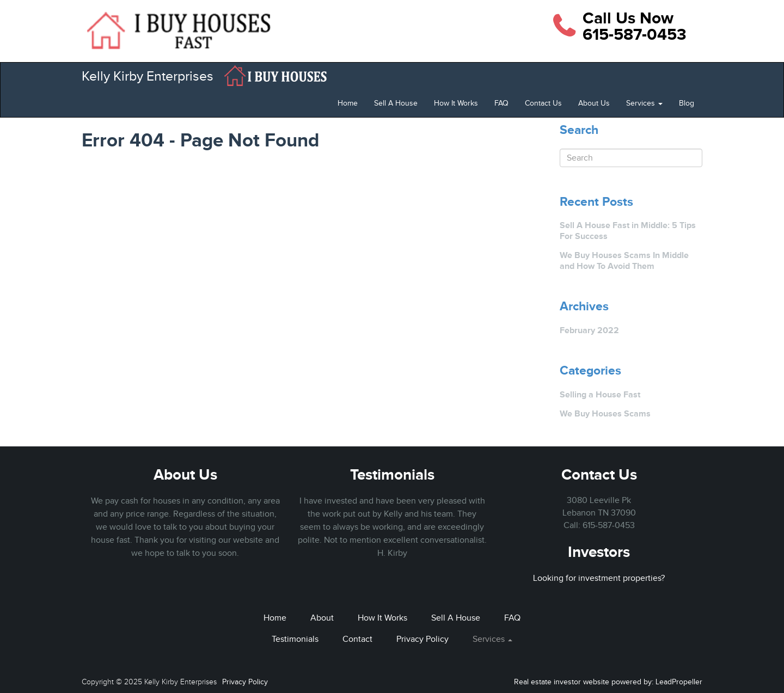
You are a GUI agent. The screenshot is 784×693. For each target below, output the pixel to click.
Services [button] (644, 103)
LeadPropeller (679, 682)
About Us (594, 103)
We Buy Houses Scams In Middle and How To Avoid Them (624, 260)
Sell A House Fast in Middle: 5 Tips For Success (628, 231)
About (322, 618)
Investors (599, 552)
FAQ (501, 103)
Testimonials (392, 474)
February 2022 (589, 330)
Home (348, 103)
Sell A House (396, 103)
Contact (357, 639)
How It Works (456, 103)
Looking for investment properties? (599, 578)
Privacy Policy (422, 639)
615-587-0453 (609, 525)
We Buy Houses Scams (605, 413)
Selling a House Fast (600, 394)
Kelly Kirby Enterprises (148, 76)
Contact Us (543, 103)
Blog (687, 103)
